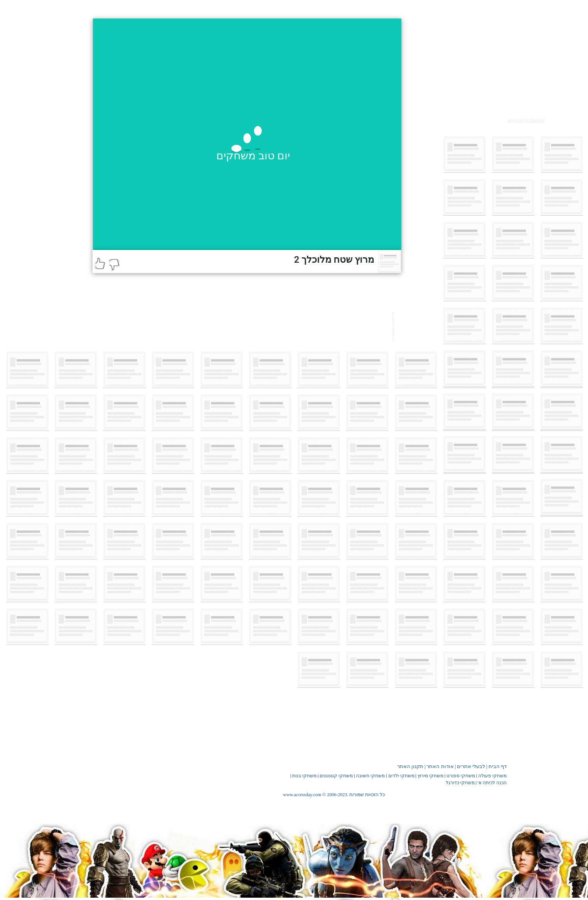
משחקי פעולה (492, 776)
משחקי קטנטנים (336, 776)
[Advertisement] (526, 67)
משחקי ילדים (401, 776)
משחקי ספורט (461, 776)
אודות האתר (440, 766)
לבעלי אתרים (471, 766)
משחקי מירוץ (430, 776)
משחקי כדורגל (460, 783)
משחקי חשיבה (370, 776)
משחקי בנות (304, 776)
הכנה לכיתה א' (492, 783)
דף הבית (498, 766)
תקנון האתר (410, 766)
